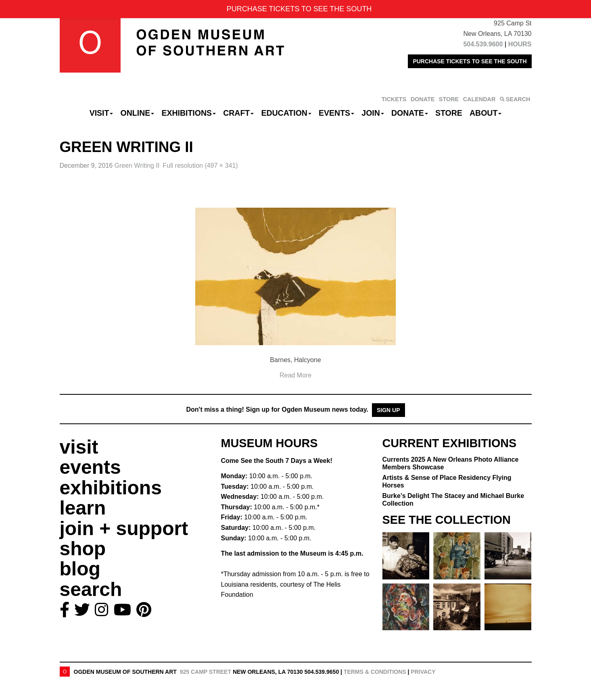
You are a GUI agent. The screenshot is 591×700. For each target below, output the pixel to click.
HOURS (520, 44)
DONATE (423, 99)
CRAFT (238, 113)
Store (449, 113)
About (486, 113)
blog (80, 569)
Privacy (423, 672)
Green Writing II (137, 166)
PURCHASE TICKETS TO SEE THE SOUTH (470, 61)
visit (79, 447)
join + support (124, 528)
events (90, 467)
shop (83, 549)
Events (336, 113)
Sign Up (388, 410)
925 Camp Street (206, 672)
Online (138, 113)
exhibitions (111, 488)
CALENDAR (479, 99)
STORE (449, 99)
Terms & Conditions (375, 672)
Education (286, 113)
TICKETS (394, 99)
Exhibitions (189, 113)
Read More (295, 375)
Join (373, 113)
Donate (410, 113)
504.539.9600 (483, 44)
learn (83, 508)
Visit (101, 113)
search (91, 589)
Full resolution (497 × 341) (200, 166)
